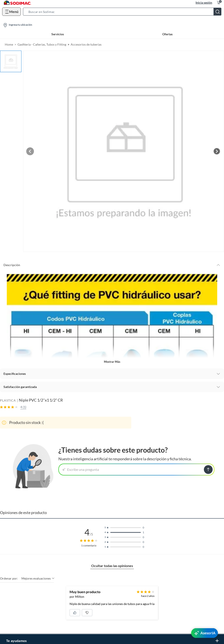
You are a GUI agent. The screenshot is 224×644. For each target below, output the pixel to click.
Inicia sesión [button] (204, 3)
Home (9, 44)
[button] (123, 12)
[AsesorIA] (205, 633)
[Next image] (217, 151)
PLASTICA (8, 399)
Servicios (58, 34)
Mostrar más (112, 361)
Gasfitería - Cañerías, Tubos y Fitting (42, 44)
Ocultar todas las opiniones (112, 565)
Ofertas (167, 34)
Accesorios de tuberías (86, 44)
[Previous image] (32, 151)
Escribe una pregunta (81, 469)
